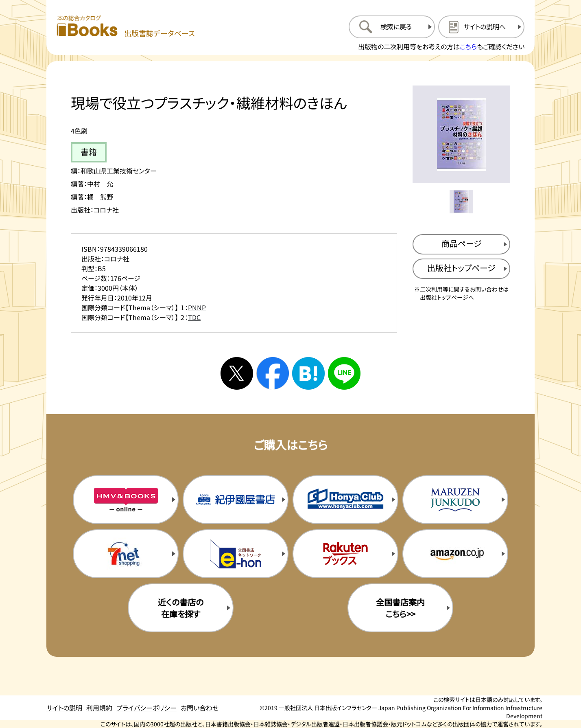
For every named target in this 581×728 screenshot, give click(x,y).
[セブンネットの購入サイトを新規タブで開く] (126, 554)
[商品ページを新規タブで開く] (461, 244)
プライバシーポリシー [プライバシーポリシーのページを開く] (146, 708)
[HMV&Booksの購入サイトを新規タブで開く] (126, 500)
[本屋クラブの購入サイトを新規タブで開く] (345, 500)
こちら (468, 46)
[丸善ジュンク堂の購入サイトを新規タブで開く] (455, 500)
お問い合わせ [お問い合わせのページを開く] (200, 708)
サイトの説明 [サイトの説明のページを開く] (64, 708)
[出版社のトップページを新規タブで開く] (461, 269)
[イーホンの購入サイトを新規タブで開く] (236, 554)
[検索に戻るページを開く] (392, 27)
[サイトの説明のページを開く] (481, 27)
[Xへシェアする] (237, 373)
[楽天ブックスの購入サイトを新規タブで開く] (345, 554)
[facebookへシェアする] (273, 373)
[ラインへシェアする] (344, 373)
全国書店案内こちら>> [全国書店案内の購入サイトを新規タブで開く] (400, 608)
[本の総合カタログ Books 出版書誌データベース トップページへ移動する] (126, 27)
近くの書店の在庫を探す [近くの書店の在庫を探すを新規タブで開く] (181, 608)
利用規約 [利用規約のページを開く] (99, 708)
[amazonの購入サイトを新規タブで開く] (455, 554)
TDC (194, 317)
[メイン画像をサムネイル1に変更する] (461, 202)
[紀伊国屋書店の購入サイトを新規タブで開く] (236, 500)
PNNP (197, 307)
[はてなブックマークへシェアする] (308, 373)
